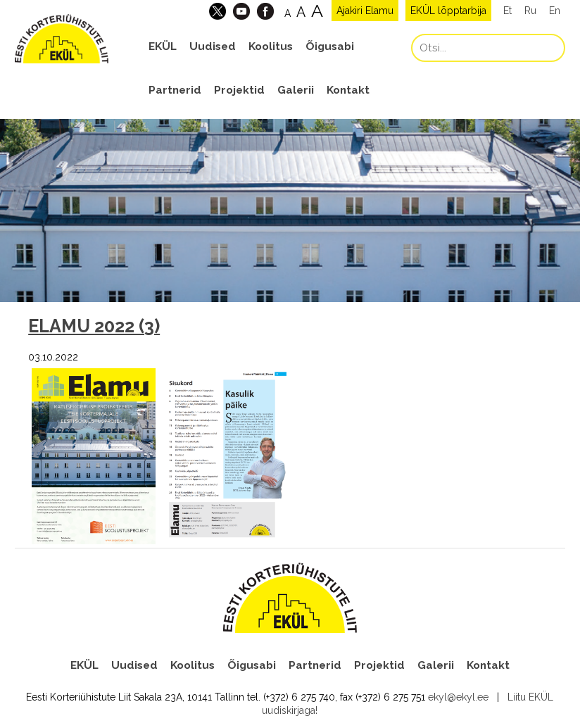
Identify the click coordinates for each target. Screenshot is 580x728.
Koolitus (271, 46)
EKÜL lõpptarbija (448, 11)
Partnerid (175, 90)
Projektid (239, 90)
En (555, 11)
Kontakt (348, 90)
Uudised (213, 46)
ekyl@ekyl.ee (458, 697)
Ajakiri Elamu (365, 11)
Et (507, 11)
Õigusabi (330, 46)
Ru (530, 11)
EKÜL (163, 46)
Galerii (296, 90)
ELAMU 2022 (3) (94, 326)
